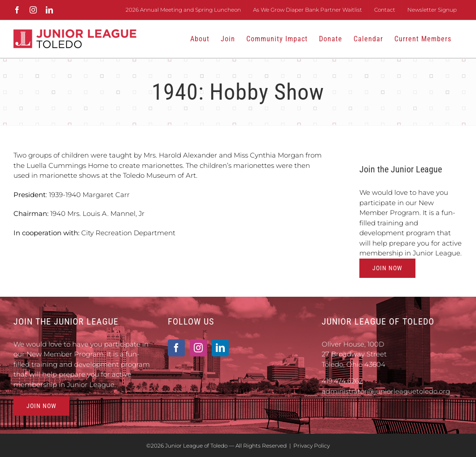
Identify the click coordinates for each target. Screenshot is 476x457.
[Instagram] (198, 348)
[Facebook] (176, 348)
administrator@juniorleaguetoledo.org (386, 391)
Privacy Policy (312, 446)
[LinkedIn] (220, 348)
